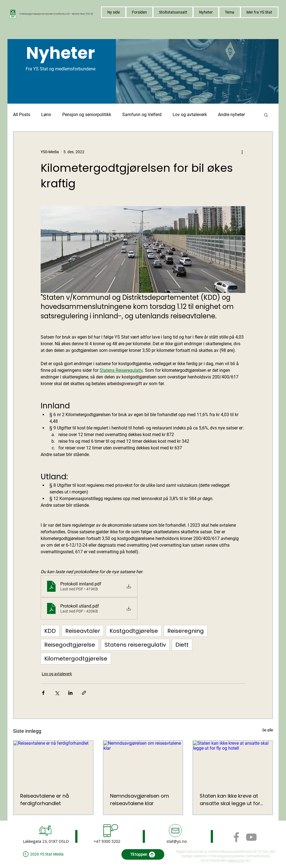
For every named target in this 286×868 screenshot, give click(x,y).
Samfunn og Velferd (142, 115)
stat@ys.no (177, 841)
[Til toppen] (143, 854)
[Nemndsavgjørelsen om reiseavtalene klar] (143, 763)
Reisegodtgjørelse (70, 645)
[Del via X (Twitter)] (57, 693)
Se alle (268, 730)
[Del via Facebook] (43, 693)
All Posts (22, 115)
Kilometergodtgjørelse (76, 659)
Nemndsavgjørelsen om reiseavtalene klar (140, 800)
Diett (182, 645)
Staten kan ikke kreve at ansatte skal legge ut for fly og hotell (230, 800)
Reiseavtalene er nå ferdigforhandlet (45, 800)
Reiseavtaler (83, 631)
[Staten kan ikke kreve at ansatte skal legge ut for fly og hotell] (233, 763)
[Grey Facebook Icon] (236, 837)
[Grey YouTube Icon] (251, 837)
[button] (230, 12)
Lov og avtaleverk (190, 115)
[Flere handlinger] (242, 152)
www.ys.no (236, 860)
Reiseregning (186, 631)
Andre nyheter (231, 115)
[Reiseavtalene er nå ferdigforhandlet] (53, 763)
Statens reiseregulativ (135, 645)
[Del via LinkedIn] (70, 693)
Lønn (46, 115)
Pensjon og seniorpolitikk (87, 115)
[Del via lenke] (84, 693)
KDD (50, 631)
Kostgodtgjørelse (134, 631)
